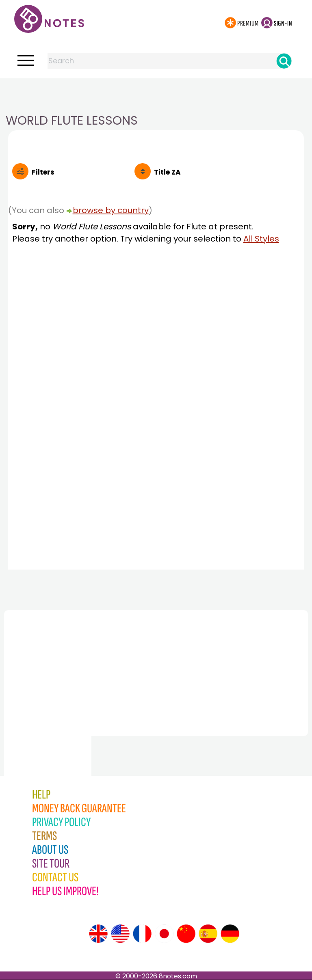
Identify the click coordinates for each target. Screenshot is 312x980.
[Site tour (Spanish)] (208, 934)
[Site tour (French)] (142, 934)
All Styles (261, 239)
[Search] (284, 61)
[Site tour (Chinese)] (186, 934)
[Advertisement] (156, 95)
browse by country (111, 210)
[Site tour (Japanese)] (164, 934)
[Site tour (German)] (230, 934)
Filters (43, 172)
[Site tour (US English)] (120, 934)
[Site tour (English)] (98, 934)
